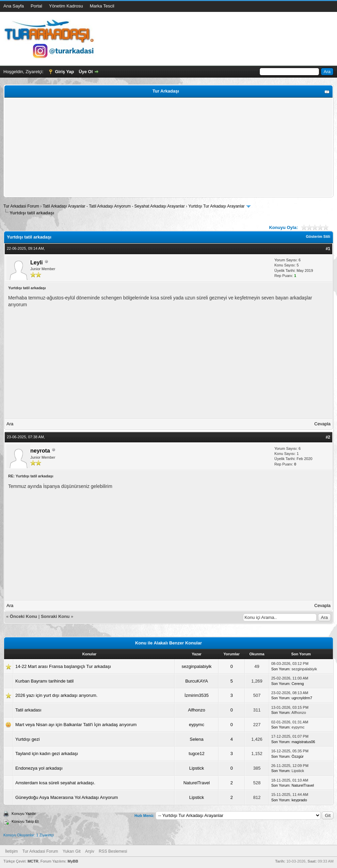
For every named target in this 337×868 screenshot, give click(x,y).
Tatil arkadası (28, 710)
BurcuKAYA (197, 681)
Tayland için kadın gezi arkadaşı (47, 754)
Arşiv (90, 851)
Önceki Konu (23, 616)
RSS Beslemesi (113, 851)
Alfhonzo (197, 710)
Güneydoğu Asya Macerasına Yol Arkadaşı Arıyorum (67, 797)
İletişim (11, 851)
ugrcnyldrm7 (302, 698)
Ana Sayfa (14, 6)
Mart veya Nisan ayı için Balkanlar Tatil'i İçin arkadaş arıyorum (76, 725)
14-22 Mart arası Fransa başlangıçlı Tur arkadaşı (63, 666)
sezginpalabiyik (196, 666)
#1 (328, 249)
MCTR (33, 861)
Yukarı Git (72, 851)
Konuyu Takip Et (25, 821)
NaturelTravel (197, 783)
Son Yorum (280, 669)
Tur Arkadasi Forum (21, 206)
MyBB (73, 861)
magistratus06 (303, 742)
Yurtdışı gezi (28, 739)
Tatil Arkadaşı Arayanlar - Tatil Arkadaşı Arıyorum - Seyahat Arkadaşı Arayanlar (114, 206)
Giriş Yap (64, 72)
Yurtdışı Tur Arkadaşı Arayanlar (216, 206)
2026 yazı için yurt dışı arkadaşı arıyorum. (56, 695)
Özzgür (298, 756)
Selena (196, 739)
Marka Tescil (102, 6)
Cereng (298, 684)
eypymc (197, 725)
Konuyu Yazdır (24, 814)
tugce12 (196, 754)
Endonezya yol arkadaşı (39, 768)
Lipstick (197, 768)
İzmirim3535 (197, 695)
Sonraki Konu (55, 616)
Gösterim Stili (318, 236)
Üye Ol (86, 72)
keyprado (299, 800)
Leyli (36, 263)
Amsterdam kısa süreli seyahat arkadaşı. (55, 783)
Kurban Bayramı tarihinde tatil (44, 681)
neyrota (40, 451)
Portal (36, 6)
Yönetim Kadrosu (66, 6)
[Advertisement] (168, 147)
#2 (328, 437)
